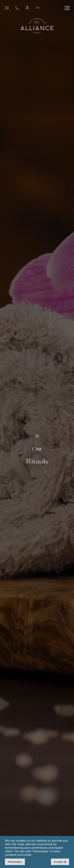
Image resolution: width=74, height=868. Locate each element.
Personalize (15, 862)
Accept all (60, 862)
